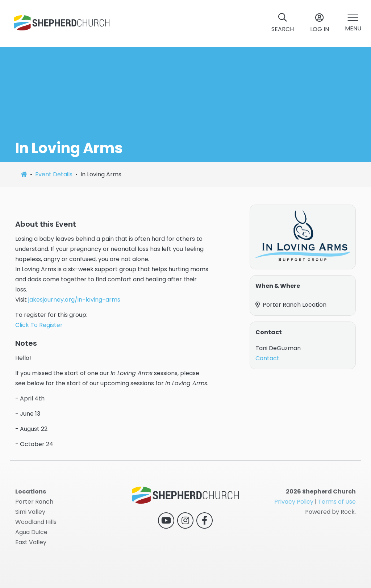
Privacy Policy (294, 502)
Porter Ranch (34, 502)
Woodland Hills (36, 522)
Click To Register (39, 325)
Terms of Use (337, 502)
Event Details (54, 174)
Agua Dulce (31, 532)
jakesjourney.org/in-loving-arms (74, 300)
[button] (353, 23)
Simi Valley (30, 512)
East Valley (31, 542)
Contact (267, 358)
